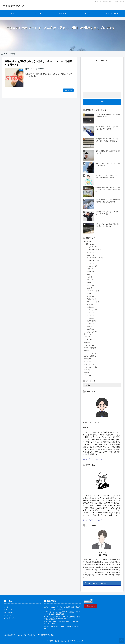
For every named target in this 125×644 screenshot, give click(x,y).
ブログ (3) (87, 375)
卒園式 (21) (91, 313)
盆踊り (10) (91, 293)
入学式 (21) (91, 318)
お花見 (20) (91, 329)
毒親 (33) (87, 342)
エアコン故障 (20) (90, 356)
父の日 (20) (91, 263)
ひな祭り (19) (92, 296)
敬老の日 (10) (92, 299)
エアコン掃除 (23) (90, 348)
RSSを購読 (108, 2)
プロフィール (37, 13)
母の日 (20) (91, 252)
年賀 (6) (90, 274)
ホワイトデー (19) (93, 302)
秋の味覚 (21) (92, 321)
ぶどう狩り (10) (92, 332)
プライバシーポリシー (112, 13)
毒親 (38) (87, 370)
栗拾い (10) (91, 326)
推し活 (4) (87, 334)
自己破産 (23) (89, 241)
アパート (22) (89, 340)
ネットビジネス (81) (91, 367)
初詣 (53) (90, 269)
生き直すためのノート (16, 6)
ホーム (98, 2)
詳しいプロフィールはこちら (94, 459)
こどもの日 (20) (92, 247)
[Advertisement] (102, 76)
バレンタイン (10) (93, 291)
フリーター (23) (89, 345)
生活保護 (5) (88, 359)
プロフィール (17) (90, 353)
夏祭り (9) (90, 272)
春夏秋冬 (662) (89, 244)
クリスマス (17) (92, 266)
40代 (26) (87, 337)
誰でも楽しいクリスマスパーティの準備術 (58, 627)
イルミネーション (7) (94, 250)
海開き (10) (91, 282)
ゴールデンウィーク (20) (95, 258)
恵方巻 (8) (90, 285)
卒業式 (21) (91, 307)
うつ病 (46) (88, 362)
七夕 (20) (90, 277)
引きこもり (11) (89, 364)
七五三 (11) (91, 315)
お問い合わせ (62, 13)
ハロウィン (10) (92, 310)
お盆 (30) (90, 288)
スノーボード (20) (93, 261)
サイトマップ (118, 2)
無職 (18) (87, 351)
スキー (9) (90, 255)
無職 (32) (87, 372)
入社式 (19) (91, 324)
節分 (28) (90, 280)
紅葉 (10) (90, 304)
